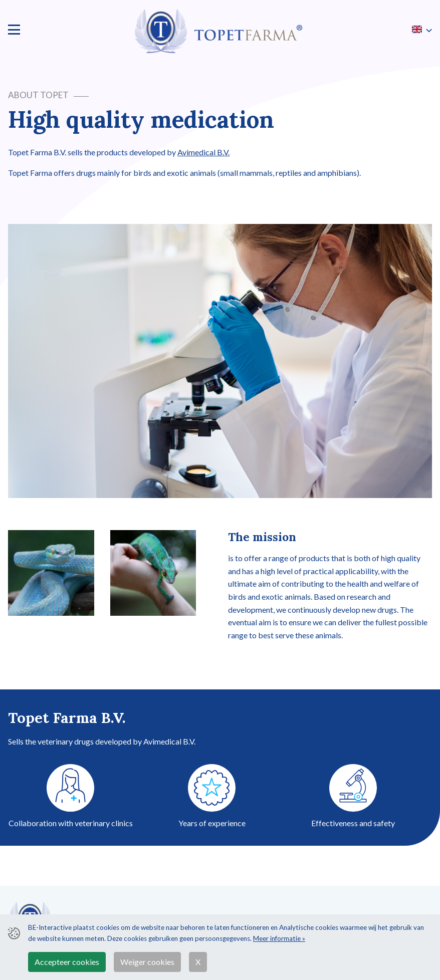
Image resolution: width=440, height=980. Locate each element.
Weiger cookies (147, 962)
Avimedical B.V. (203, 152)
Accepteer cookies (67, 962)
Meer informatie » (279, 938)
